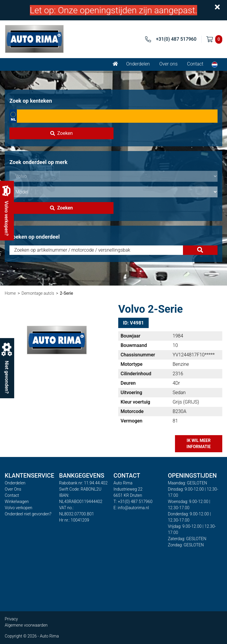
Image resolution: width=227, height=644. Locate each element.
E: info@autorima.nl (131, 508)
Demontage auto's (38, 293)
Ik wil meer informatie (199, 444)
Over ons (168, 64)
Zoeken (61, 133)
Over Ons (13, 489)
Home (10, 293)
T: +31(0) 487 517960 (133, 502)
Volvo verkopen (18, 508)
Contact (195, 64)
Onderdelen (138, 64)
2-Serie (66, 293)
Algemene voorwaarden (26, 625)
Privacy (11, 619)
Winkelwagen (17, 502)
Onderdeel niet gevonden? (28, 514)
